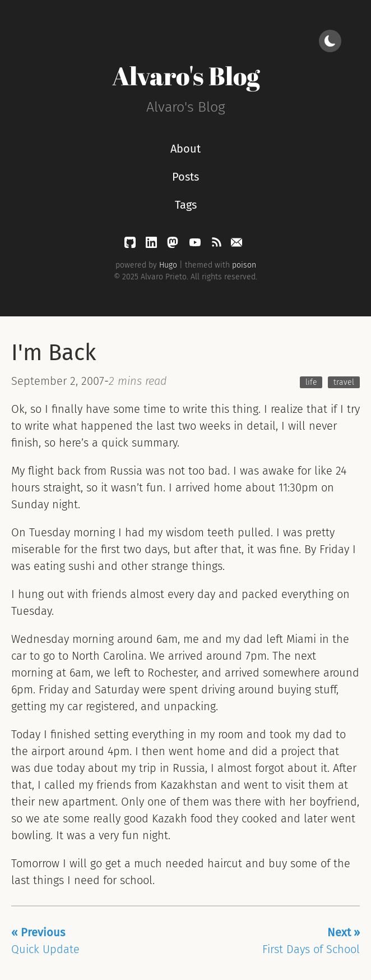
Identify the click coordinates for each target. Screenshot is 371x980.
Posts (186, 177)
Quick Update (45, 941)
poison (244, 265)
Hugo (168, 265)
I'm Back (54, 353)
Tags (186, 205)
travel (344, 382)
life (311, 382)
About (186, 149)
